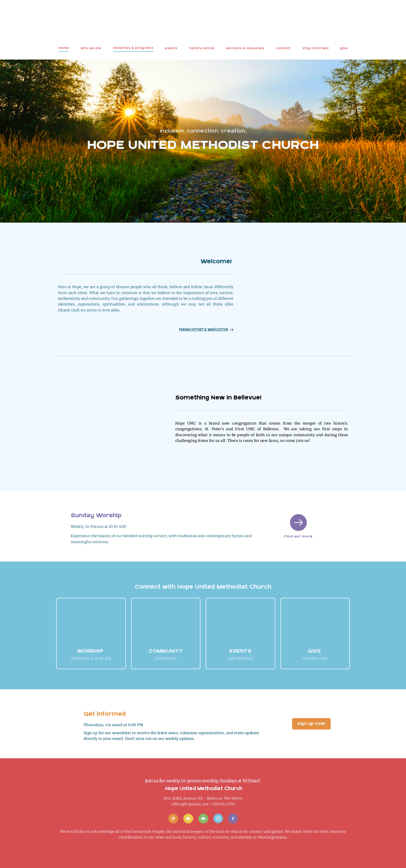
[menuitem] (64, 48)
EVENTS (240, 651)
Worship (90, 651)
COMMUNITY (166, 651)
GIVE (315, 651)
